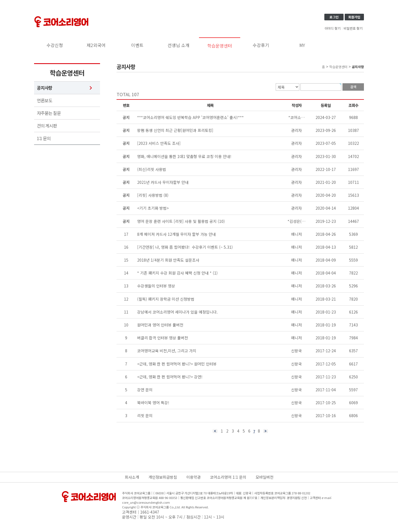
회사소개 (132, 477)
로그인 (334, 17)
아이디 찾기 (333, 28)
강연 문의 (145, 390)
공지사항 (45, 88)
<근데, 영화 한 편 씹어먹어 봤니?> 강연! (170, 377)
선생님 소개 (179, 45)
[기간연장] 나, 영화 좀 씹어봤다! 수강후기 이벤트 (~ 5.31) (185, 247)
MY (302, 45)
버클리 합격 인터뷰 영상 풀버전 (163, 338)
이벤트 (137, 45)
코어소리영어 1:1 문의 (228, 477)
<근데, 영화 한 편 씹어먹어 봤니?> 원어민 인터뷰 (177, 364)
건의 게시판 (47, 126)
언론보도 (45, 100)
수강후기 (261, 45)
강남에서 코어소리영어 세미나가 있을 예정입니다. (177, 312)
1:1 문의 (44, 138)
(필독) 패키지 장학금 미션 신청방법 (166, 299)
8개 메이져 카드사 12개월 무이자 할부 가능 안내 (176, 234)
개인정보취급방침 (163, 477)
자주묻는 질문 (49, 113)
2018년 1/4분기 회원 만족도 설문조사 (168, 260)
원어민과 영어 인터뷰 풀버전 (160, 325)
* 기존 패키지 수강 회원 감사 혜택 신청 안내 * (174, 273)
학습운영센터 (220, 46)
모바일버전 (265, 477)
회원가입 (354, 17)
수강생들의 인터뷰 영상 (156, 286)
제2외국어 (96, 45)
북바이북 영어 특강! (153, 403)
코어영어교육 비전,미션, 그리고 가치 (167, 351)
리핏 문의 (145, 415)
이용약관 (194, 477)
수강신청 (55, 45)
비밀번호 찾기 (353, 28)
